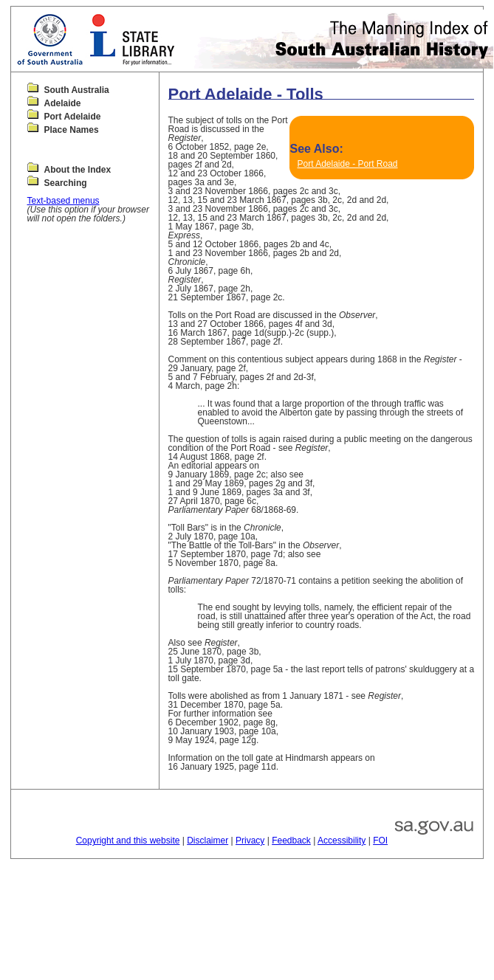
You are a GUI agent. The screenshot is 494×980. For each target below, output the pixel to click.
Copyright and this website (128, 841)
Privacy (250, 841)
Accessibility (342, 841)
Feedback (291, 841)
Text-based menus (64, 201)
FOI (380, 841)
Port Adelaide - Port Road (347, 164)
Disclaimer (207, 841)
